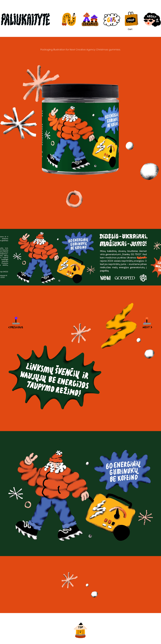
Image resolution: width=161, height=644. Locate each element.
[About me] (151, 20)
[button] (133, 29)
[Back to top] (80, 629)
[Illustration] (69, 19)
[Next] (148, 322)
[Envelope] (16, 322)
